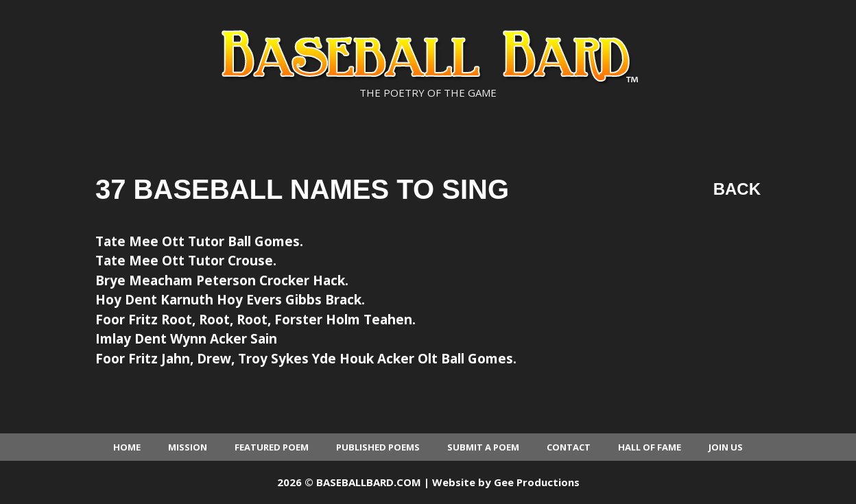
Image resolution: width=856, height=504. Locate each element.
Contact (569, 447)
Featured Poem (272, 447)
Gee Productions (537, 482)
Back (737, 189)
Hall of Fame (650, 447)
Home (127, 447)
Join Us (726, 447)
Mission (188, 447)
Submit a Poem (483, 447)
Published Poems (378, 447)
